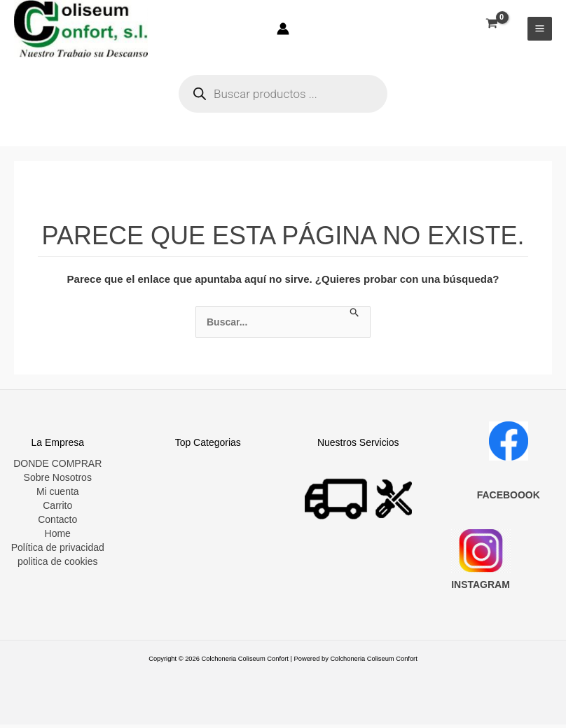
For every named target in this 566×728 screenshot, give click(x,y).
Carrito (57, 509)
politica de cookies (57, 565)
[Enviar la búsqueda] (355, 316)
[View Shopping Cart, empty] (491, 25)
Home (58, 537)
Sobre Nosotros (58, 481)
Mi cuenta (58, 495)
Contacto (57, 523)
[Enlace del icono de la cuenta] (283, 30)
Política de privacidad (58, 551)
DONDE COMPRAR (57, 467)
